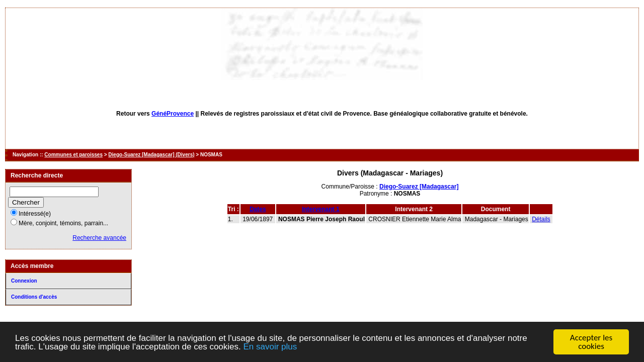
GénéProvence (173, 114)
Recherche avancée (99, 238)
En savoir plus (270, 347)
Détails (541, 219)
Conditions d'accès (34, 297)
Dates (258, 209)
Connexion (24, 281)
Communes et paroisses (73, 155)
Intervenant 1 (321, 209)
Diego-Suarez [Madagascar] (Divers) (151, 155)
